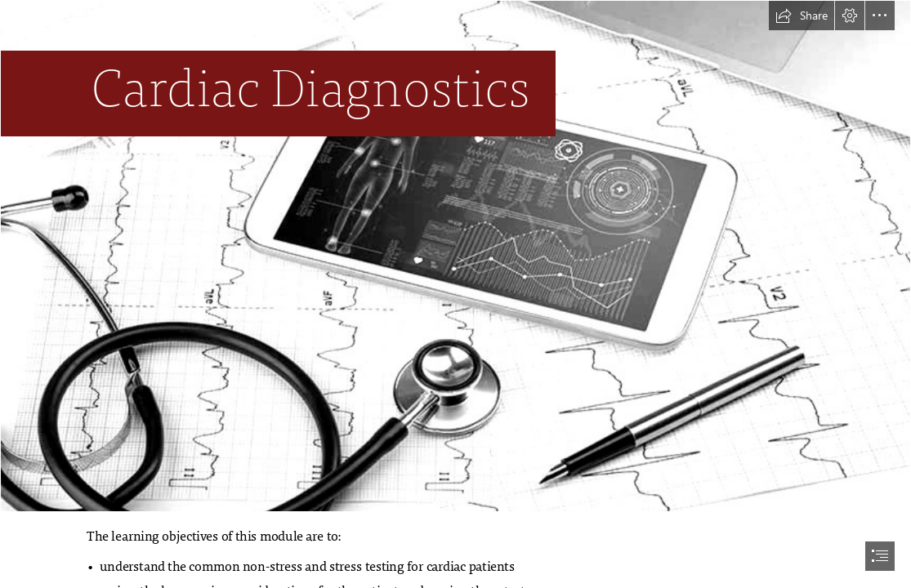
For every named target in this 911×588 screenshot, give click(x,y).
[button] (802, 16)
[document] (455, 294)
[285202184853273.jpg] (455, 256)
